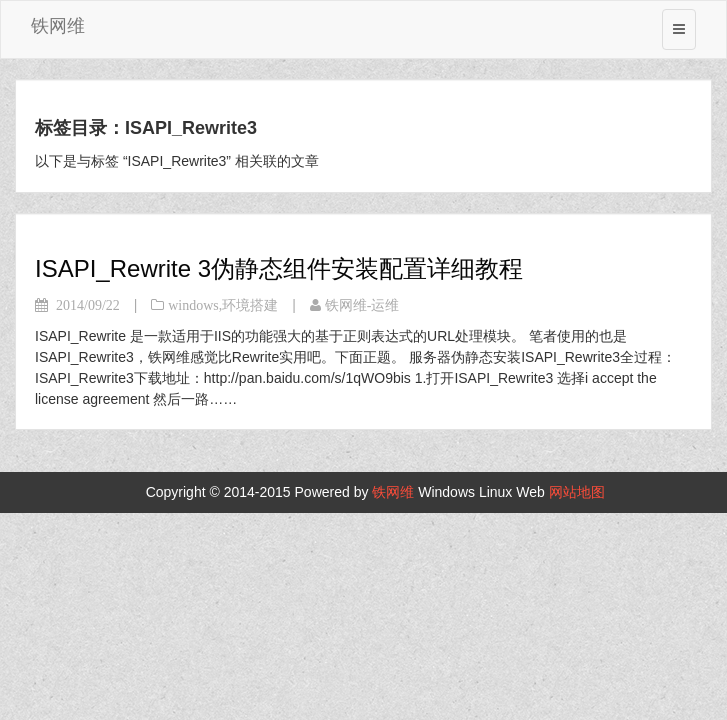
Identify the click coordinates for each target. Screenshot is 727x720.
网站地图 (577, 492)
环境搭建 (250, 305)
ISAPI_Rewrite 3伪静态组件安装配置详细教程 (279, 268)
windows (193, 305)
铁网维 (58, 26)
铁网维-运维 (362, 305)
